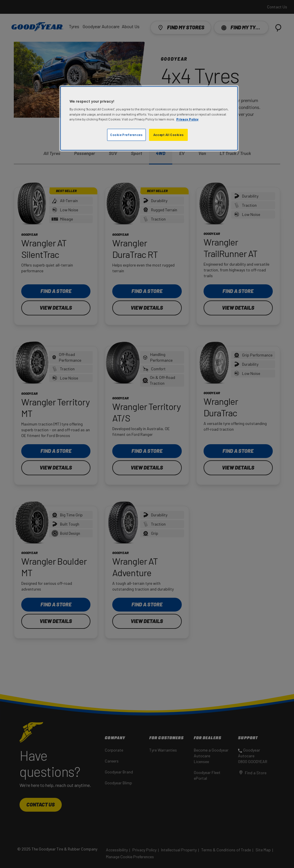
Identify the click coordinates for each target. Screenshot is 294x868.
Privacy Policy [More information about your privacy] (187, 119)
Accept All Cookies (168, 135)
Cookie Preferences (126, 135)
